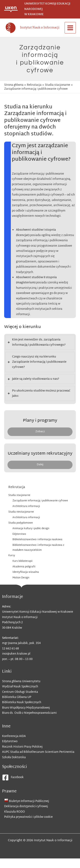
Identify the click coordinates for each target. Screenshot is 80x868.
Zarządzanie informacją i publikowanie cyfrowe (40, 501)
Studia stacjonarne (19, 495)
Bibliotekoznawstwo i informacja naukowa (37, 540)
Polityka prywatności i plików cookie (28, 817)
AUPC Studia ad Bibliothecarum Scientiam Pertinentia (38, 752)
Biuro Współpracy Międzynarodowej (26, 708)
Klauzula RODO (15, 812)
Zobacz (40, 432)
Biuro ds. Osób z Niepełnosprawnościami (29, 713)
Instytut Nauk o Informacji (40, 28)
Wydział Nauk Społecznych (20, 687)
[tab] (40, 342)
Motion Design (21, 578)
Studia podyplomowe (21, 523)
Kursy (12, 556)
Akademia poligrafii (24, 567)
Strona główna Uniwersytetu (21, 681)
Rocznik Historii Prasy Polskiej (22, 747)
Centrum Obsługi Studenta (20, 692)
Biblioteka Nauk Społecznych (22, 702)
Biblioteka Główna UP (17, 697)
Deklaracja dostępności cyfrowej (26, 806)
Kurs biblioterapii (22, 561)
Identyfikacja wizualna (26, 572)
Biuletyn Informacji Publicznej (29, 801)
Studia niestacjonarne (21, 512)
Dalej (40, 465)
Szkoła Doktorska (14, 757)
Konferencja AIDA (14, 736)
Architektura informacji (26, 506)
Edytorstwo (20, 534)
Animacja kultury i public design (31, 529)
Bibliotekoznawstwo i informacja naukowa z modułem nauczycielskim (38, 548)
